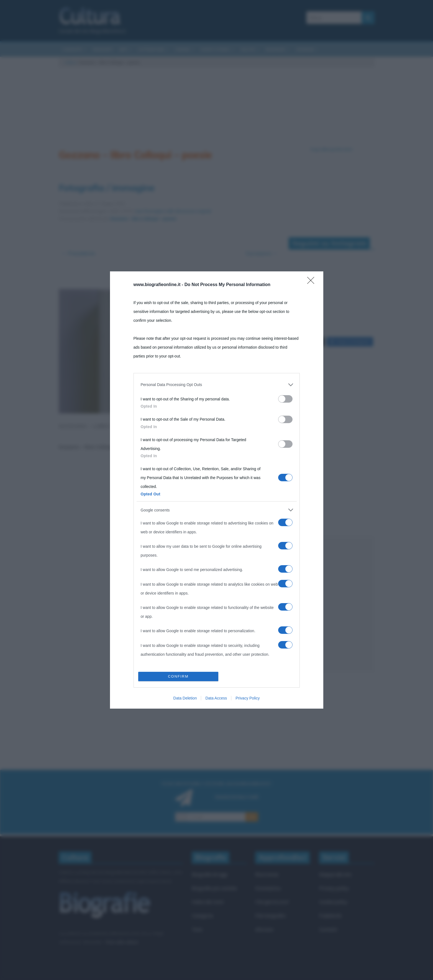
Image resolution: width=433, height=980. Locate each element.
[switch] (285, 399)
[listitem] (217, 385)
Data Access (216, 698)
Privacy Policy (248, 698)
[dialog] (217, 490)
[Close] (312, 282)
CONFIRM (178, 676)
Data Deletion (185, 698)
